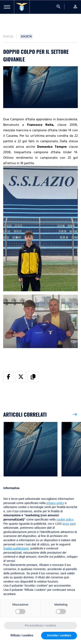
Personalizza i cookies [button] (41, 625)
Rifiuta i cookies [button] (22, 635)
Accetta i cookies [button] (59, 635)
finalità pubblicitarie (16, 548)
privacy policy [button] (55, 503)
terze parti (69, 524)
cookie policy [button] (65, 519)
